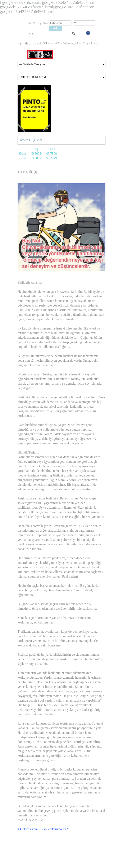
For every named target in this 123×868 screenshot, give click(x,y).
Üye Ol (31, 23)
